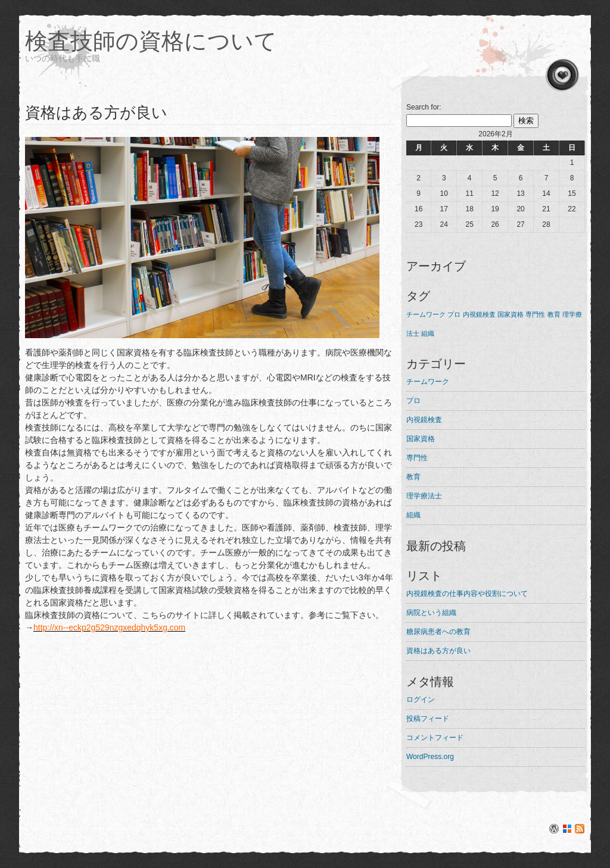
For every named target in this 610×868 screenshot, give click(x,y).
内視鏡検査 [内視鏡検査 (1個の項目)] (479, 314)
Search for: (424, 107)
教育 (413, 477)
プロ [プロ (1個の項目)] (454, 314)
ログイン (421, 700)
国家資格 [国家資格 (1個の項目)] (511, 314)
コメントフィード (435, 738)
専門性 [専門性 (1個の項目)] (535, 314)
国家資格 (421, 439)
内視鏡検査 (424, 420)
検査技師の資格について (151, 41)
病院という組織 (431, 613)
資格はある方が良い (438, 651)
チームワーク (428, 382)
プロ (413, 401)
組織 (413, 515)
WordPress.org (430, 757)
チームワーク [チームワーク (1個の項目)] (426, 314)
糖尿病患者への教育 (438, 632)
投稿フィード (428, 719)
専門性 (417, 458)
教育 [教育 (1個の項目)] (554, 314)
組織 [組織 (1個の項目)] (428, 333)
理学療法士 (424, 496)
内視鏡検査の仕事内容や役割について (467, 594)
